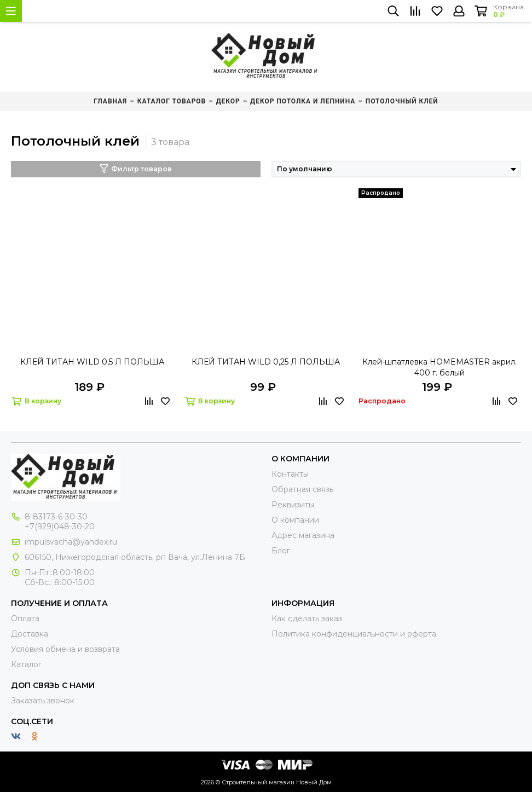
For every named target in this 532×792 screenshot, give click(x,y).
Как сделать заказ (307, 618)
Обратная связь (302, 489)
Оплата (25, 618)
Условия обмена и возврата (65, 649)
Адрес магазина (303, 535)
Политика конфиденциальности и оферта (354, 634)
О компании (295, 520)
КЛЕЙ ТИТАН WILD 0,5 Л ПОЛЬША (92, 362)
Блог (281, 551)
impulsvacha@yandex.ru (71, 542)
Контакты (290, 474)
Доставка (30, 634)
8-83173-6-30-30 (56, 517)
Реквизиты (293, 505)
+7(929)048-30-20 (60, 527)
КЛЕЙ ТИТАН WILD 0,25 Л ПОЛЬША (266, 362)
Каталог (26, 664)
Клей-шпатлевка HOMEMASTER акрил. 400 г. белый (440, 367)
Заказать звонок (43, 701)
